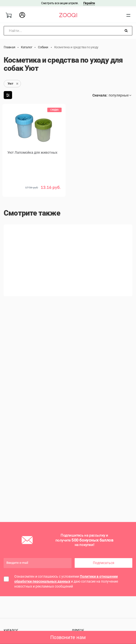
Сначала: (100, 95)
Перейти (89, 3)
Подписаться (104, 563)
